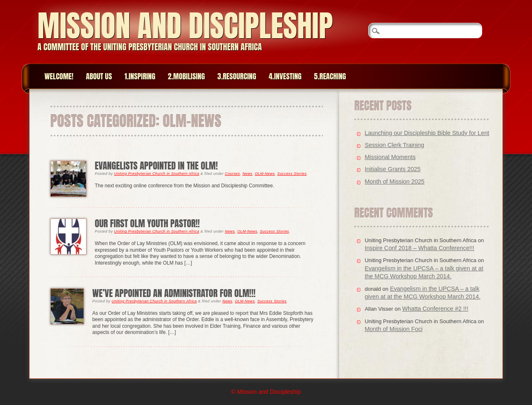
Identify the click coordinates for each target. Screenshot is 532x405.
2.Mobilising (186, 76)
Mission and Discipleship (185, 26)
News (247, 174)
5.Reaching (330, 76)
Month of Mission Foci (393, 329)
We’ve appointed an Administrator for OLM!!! (174, 293)
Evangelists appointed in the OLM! (156, 166)
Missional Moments (390, 157)
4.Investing (285, 76)
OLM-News (265, 174)
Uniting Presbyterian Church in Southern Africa (157, 174)
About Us (99, 76)
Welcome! (59, 76)
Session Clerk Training (394, 145)
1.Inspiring (140, 76)
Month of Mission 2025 (394, 182)
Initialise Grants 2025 (392, 169)
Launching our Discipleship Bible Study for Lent (427, 133)
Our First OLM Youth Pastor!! (147, 223)
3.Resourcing (237, 76)
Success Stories (292, 174)
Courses (232, 174)
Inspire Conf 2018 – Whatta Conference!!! (419, 248)
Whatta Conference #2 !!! (435, 309)
